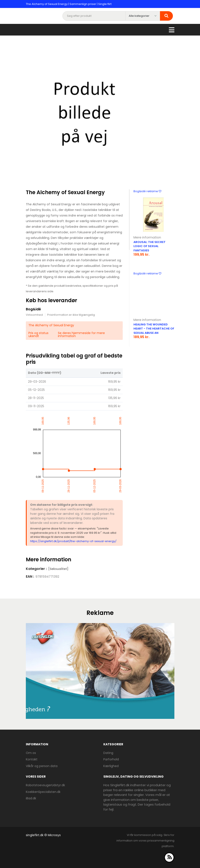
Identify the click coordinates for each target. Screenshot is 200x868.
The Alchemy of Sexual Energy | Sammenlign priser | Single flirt (69, 4)
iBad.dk (31, 798)
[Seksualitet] (58, 569)
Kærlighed (111, 766)
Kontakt (32, 759)
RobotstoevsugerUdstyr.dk (45, 785)
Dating (108, 753)
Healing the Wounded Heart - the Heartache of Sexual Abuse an (154, 329)
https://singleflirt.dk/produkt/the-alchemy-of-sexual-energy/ (73, 541)
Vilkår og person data (42, 766)
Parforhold (111, 759)
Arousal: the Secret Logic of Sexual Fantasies (150, 246)
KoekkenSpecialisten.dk (43, 792)
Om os (31, 753)
